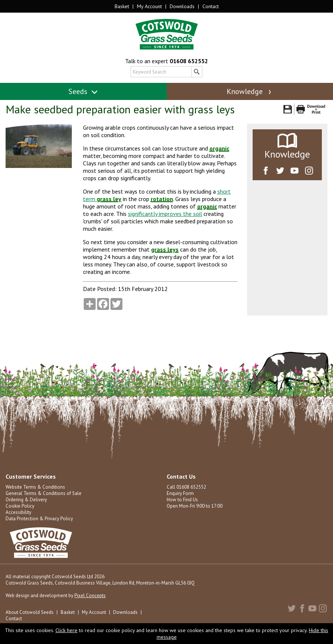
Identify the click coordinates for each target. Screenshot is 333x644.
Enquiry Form (180, 493)
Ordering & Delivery (26, 500)
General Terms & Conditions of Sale (44, 493)
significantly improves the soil (165, 214)
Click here (66, 630)
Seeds (83, 91)
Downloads (182, 6)
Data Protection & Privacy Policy (39, 519)
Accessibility (18, 512)
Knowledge (250, 91)
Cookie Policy (20, 506)
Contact (211, 6)
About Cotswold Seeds (30, 612)
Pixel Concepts (90, 596)
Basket (122, 6)
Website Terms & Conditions (35, 487)
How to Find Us (182, 500)
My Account (149, 6)
